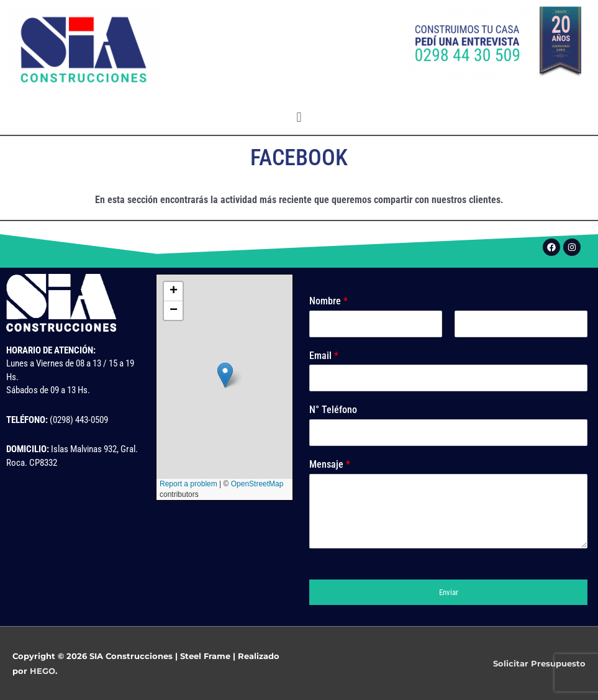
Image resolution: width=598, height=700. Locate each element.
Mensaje (330, 464)
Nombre (328, 301)
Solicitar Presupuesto (539, 663)
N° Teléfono (333, 410)
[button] (299, 117)
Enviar (449, 592)
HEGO (43, 671)
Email (324, 356)
